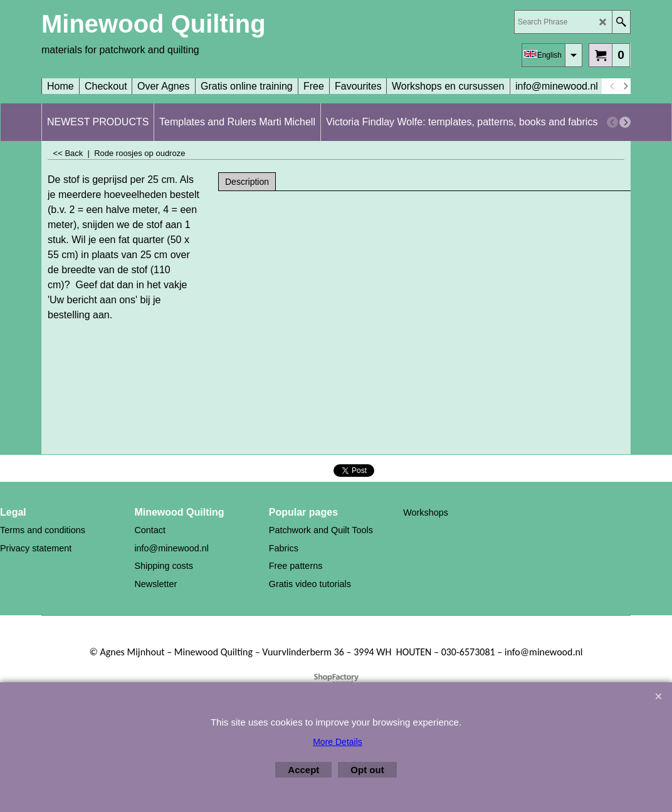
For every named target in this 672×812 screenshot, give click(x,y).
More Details (338, 742)
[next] (625, 86)
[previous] (612, 86)
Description (247, 182)
